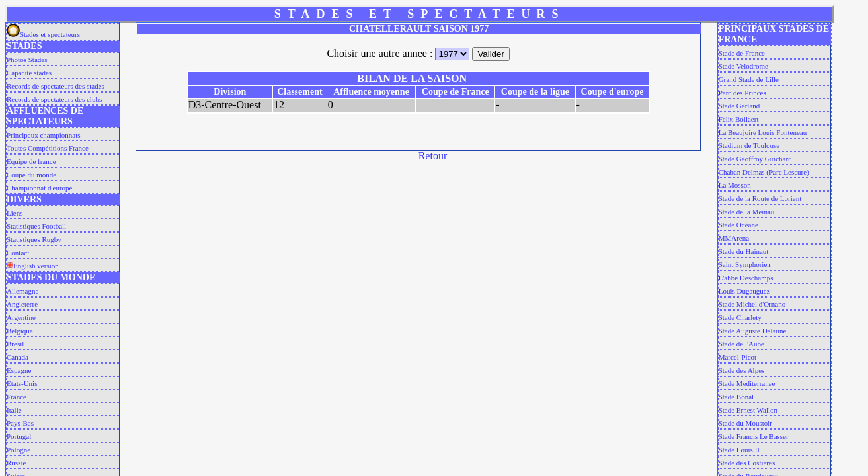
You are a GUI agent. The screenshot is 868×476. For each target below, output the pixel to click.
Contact (18, 253)
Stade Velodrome (743, 66)
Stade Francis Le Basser (754, 436)
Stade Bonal (736, 397)
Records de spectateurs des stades (56, 86)
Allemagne (22, 291)
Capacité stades (29, 73)
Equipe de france (31, 161)
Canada (18, 357)
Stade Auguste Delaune (753, 331)
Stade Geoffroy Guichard (755, 159)
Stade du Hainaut (744, 251)
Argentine (21, 317)
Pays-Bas (20, 423)
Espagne (19, 370)
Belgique (20, 331)
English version (33, 266)
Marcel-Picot (737, 357)
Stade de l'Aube (741, 344)
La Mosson (735, 185)
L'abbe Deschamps (746, 278)
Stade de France (742, 53)
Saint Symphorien (745, 264)
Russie (16, 463)
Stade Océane (738, 225)
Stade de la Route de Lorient (760, 198)
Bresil (15, 344)
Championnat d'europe (39, 188)
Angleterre (22, 304)
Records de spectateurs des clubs (54, 99)
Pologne (19, 450)
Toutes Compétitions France (48, 148)
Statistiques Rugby (34, 239)
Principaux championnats (44, 135)
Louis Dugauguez (744, 291)
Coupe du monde (31, 175)
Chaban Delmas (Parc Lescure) (764, 172)
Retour (433, 156)
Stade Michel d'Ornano (752, 304)
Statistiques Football (36, 226)
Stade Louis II (739, 450)
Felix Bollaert (739, 119)
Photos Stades (27, 59)
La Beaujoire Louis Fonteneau (763, 132)
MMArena (734, 238)
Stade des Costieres (747, 463)
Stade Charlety (740, 317)
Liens (15, 213)
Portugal (19, 436)
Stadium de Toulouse (749, 145)
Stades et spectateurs (43, 34)
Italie (14, 410)
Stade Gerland (739, 106)
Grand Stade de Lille (749, 79)
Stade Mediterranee (747, 383)
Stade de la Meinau (747, 212)
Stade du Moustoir (745, 423)
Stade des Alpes (742, 370)
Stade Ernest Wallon (748, 410)
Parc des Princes (742, 93)
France (17, 397)
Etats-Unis (22, 383)
